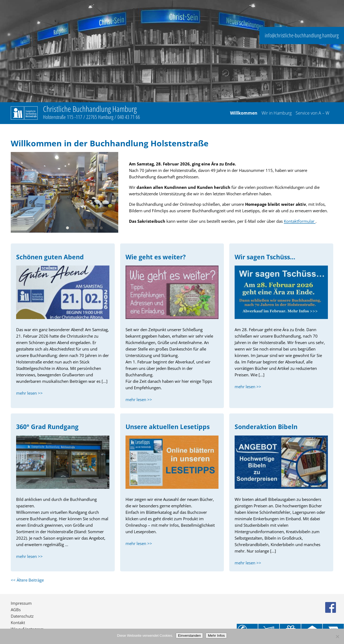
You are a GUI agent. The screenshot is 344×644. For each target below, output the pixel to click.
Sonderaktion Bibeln (266, 427)
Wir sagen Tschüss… (265, 257)
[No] (337, 636)
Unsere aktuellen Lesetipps (168, 427)
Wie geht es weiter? (156, 257)
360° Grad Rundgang (47, 427)
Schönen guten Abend (50, 257)
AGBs (16, 610)
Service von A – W (312, 113)
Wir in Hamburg (277, 113)
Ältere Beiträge (27, 580)
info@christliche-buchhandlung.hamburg (302, 35)
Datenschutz (22, 616)
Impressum (21, 603)
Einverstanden (189, 636)
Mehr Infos (216, 636)
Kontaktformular (300, 221)
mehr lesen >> (29, 393)
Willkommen (244, 113)
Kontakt (18, 622)
